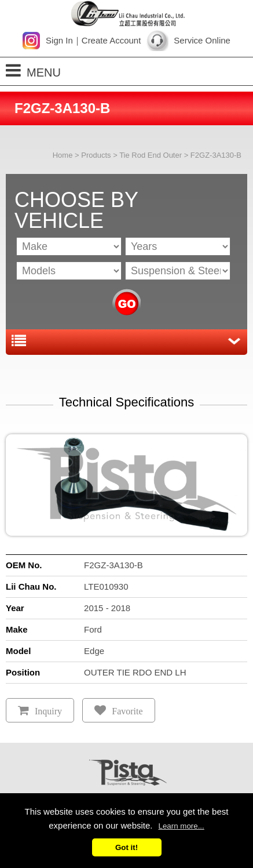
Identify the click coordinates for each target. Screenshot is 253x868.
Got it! (126, 847)
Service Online (202, 40)
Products (96, 155)
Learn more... (181, 826)
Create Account (111, 40)
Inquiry (48, 711)
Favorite (127, 711)
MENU (33, 70)
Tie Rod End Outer (151, 155)
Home (63, 155)
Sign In (59, 40)
